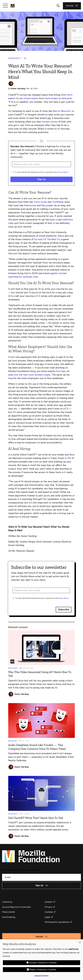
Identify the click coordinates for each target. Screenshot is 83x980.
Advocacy (14, 58)
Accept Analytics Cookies (43, 964)
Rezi (55, 111)
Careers (49, 902)
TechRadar (58, 202)
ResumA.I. (66, 111)
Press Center (9, 912)
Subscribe (64, 609)
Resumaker (48, 205)
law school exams (29, 98)
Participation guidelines (57, 922)
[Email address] (41, 164)
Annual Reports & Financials (16, 907)
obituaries (67, 98)
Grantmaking (9, 917)
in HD (68, 458)
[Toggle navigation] (5, 6)
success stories (50, 122)
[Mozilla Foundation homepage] (13, 6)
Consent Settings (42, 977)
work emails (51, 98)
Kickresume (30, 205)
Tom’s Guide (40, 202)
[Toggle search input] (58, 6)
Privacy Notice (63, 172)
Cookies (49, 912)
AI (25, 58)
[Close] (80, 943)
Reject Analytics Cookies (43, 971)
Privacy (48, 907)
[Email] (41, 877)
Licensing (7, 902)
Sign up (42, 179)
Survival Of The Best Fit (47, 239)
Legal (47, 917)
